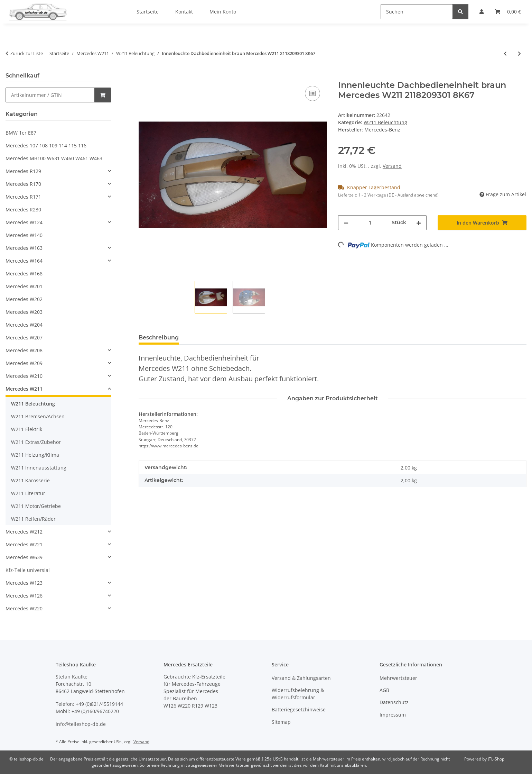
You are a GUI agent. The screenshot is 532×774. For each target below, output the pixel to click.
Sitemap (281, 722)
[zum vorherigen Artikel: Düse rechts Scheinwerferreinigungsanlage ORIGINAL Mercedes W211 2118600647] (505, 53)
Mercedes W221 (24, 544)
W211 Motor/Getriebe (36, 506)
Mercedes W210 (24, 376)
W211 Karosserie (30, 480)
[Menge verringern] (346, 223)
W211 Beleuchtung (385, 122)
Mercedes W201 (24, 286)
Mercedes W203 (24, 312)
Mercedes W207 (24, 338)
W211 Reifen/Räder (33, 519)
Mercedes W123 (24, 583)
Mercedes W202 (24, 299)
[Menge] (370, 223)
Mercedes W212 (24, 532)
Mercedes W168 (24, 274)
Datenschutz (394, 702)
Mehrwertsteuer (398, 678)
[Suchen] (417, 12)
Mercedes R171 (23, 197)
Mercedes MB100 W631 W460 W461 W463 (54, 158)
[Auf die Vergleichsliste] (312, 93)
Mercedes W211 (24, 389)
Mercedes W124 (24, 222)
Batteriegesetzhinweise (299, 709)
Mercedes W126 (24, 596)
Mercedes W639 (24, 557)
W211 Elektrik (27, 429)
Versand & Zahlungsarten (301, 678)
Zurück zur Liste (27, 53)
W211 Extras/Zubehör (36, 442)
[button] (58, 171)
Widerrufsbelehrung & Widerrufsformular (298, 694)
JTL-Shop (496, 759)
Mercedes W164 (24, 261)
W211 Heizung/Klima (35, 455)
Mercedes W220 (24, 608)
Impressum (393, 715)
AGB (384, 690)
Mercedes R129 (23, 171)
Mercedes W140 (24, 235)
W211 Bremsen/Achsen (38, 416)
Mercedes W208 (24, 350)
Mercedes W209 (24, 363)
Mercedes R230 (23, 210)
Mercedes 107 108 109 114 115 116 (46, 145)
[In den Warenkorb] (144, 76)
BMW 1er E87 (21, 133)
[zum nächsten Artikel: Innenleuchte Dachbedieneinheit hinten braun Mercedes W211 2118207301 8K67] (519, 53)
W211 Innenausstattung (39, 468)
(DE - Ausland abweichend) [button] (413, 195)
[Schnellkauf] (50, 95)
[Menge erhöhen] (419, 223)
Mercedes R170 (23, 184)
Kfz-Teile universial (28, 570)
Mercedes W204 (24, 325)
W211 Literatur (28, 493)
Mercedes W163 (24, 248)
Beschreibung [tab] (159, 338)
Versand (392, 166)
